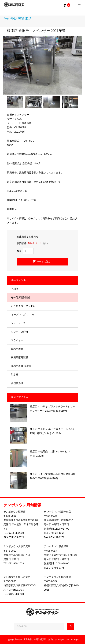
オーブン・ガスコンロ (23, 314)
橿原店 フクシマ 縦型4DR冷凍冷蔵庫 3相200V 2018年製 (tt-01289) (52, 476)
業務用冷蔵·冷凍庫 (21, 366)
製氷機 (15, 375)
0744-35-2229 (16, 533)
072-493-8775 (57, 568)
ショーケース (18, 323)
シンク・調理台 (20, 332)
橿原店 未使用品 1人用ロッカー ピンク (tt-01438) (50, 454)
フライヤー (17, 340)
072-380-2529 (16, 563)
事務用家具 (17, 349)
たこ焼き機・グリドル (23, 306)
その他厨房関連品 (21, 297)
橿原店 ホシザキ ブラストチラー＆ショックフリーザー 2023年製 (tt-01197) (53, 409)
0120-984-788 (16, 594)
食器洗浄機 (17, 383)
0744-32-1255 (57, 533)
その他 (15, 289)
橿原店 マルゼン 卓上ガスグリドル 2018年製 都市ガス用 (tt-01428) (52, 431)
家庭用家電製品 (20, 357)
